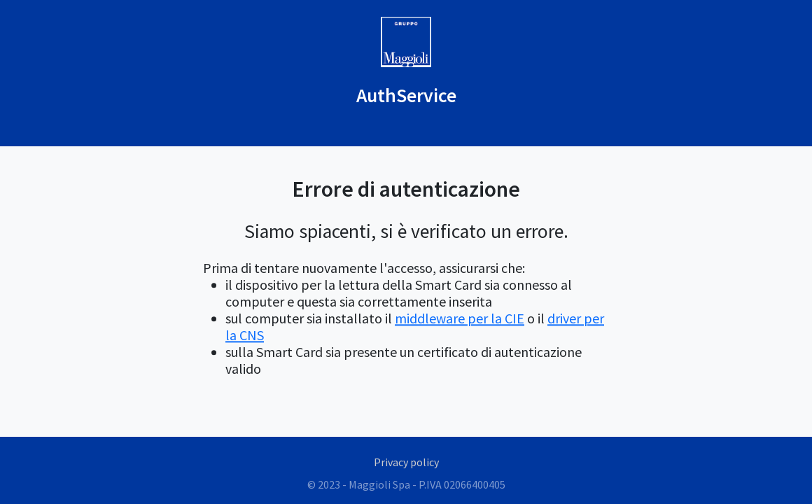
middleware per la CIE (460, 319)
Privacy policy (406, 462)
